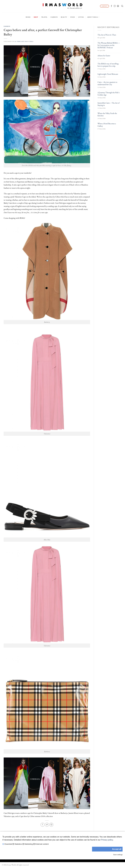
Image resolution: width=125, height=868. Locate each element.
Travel (44, 17)
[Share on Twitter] (47, 825)
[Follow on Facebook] (111, 6)
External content (42, 844)
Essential (8, 844)
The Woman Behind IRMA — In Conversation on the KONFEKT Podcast (109, 45)
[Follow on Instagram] (115, 6)
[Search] (122, 6)
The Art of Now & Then (107, 35)
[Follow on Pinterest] (118, 6)
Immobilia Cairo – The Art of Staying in (109, 104)
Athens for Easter (104, 56)
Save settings (118, 855)
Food (73, 17)
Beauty (64, 17)
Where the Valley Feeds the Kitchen (107, 114)
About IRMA (93, 17)
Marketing (29, 844)
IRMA (31, 41)
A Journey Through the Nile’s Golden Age (109, 94)
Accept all (117, 849)
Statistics (18, 844)
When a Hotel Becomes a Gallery (107, 125)
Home (28, 17)
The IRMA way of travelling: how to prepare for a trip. (108, 65)
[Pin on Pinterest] (51, 825)
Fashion (54, 17)
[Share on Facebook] (43, 825)
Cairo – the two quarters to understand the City (107, 83)
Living (81, 17)
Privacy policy (107, 840)
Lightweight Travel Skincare (108, 74)
